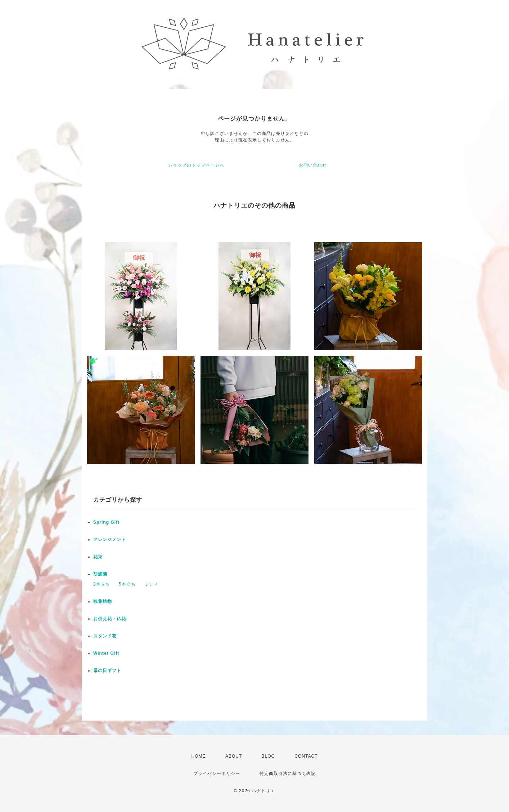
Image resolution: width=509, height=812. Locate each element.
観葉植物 (103, 601)
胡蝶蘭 (100, 574)
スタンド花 (105, 636)
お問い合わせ (313, 165)
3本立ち (102, 584)
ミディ (151, 584)
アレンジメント (110, 540)
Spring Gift (106, 522)
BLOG (268, 756)
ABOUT (234, 756)
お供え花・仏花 (110, 619)
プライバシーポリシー (217, 773)
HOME (199, 756)
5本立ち (127, 584)
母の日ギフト (107, 671)
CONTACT (306, 756)
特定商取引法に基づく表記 (288, 773)
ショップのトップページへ (196, 165)
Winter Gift (106, 653)
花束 (98, 557)
